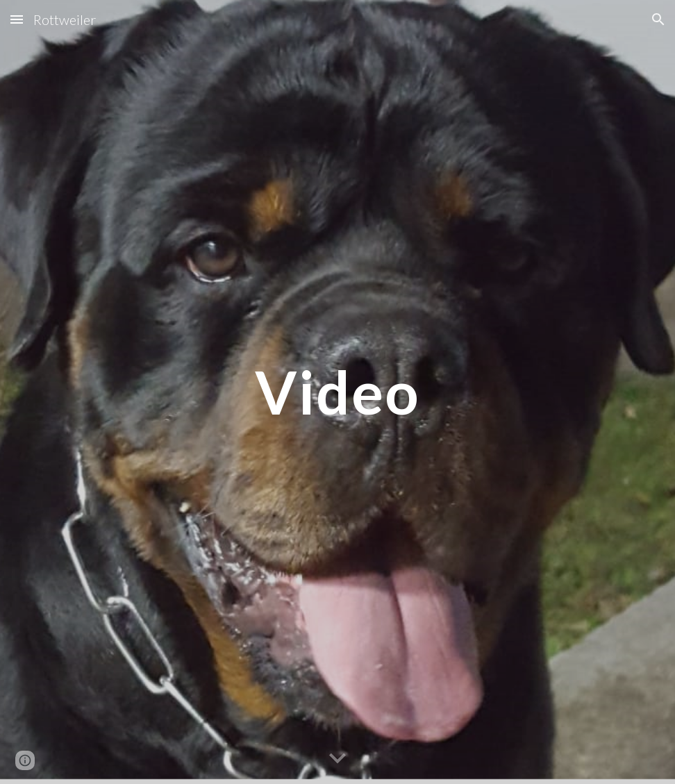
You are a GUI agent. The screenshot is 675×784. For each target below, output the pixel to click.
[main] (337, 392)
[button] (17, 19)
